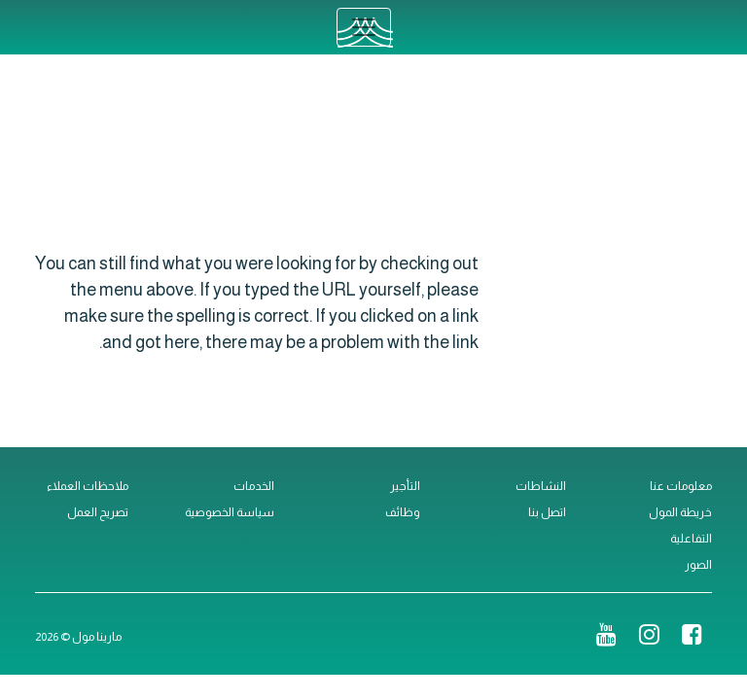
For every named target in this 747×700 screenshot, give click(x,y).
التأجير (405, 486)
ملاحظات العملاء (88, 486)
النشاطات (541, 486)
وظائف (403, 512)
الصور (698, 565)
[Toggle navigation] (364, 27)
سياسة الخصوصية (230, 512)
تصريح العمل (98, 512)
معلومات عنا (681, 486)
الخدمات (254, 486)
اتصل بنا (547, 512)
